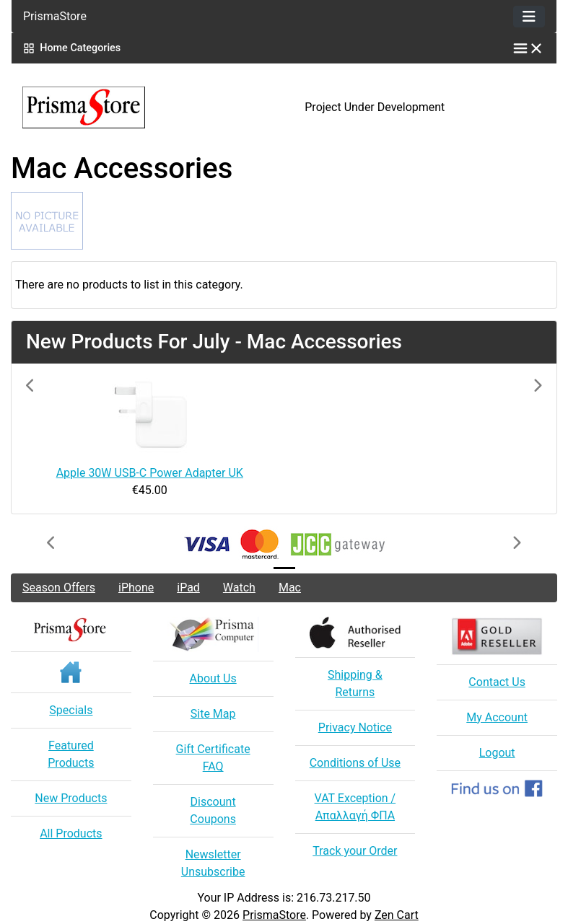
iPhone (136, 588)
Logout (497, 753)
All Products (71, 833)
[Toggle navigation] (529, 17)
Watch (239, 588)
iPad (188, 588)
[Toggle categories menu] (528, 48)
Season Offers (59, 588)
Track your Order (355, 851)
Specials (71, 710)
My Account (497, 717)
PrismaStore (274, 915)
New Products (71, 798)
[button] (65, 439)
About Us (213, 678)
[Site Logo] (102, 107)
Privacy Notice (355, 727)
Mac (290, 588)
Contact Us (497, 682)
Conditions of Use (355, 763)
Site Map (213, 714)
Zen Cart (397, 915)
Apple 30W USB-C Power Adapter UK (150, 473)
